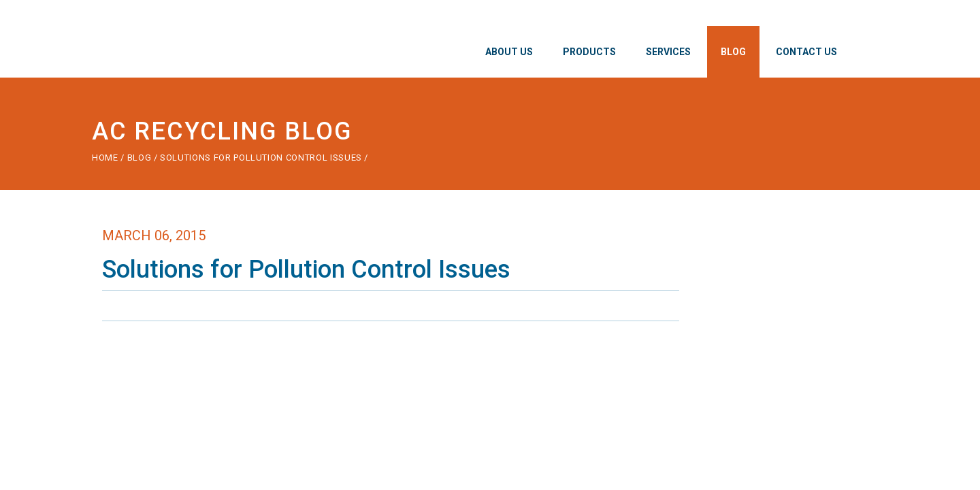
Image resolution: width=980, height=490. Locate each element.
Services (668, 52)
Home (105, 158)
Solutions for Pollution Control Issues (262, 158)
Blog (733, 52)
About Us (509, 52)
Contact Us (806, 52)
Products (589, 52)
